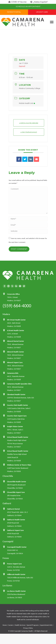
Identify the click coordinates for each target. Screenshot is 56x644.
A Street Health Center (16, 330)
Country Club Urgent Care (17, 416)
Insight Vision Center (15, 426)
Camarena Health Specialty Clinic (19, 384)
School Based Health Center (18, 437)
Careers (11, 625)
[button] (52, 22)
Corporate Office (13, 294)
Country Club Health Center (18, 405)
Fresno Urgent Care (14, 564)
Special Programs (33, 625)
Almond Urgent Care (15, 362)
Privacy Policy (28, 628)
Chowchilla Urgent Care (16, 492)
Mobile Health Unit (27, 103)
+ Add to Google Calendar (29, 123)
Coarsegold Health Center (17, 547)
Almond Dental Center (16, 341)
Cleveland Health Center (16, 394)
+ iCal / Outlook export (29, 132)
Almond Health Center (16, 352)
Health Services (20, 625)
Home (5, 625)
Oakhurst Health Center (16, 520)
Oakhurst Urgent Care (15, 530)
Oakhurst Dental (13, 509)
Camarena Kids (13, 373)
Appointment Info (46, 625)
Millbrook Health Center (16, 574)
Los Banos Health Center (16, 591)
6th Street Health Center (16, 320)
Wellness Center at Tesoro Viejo (19, 465)
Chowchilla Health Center (17, 482)
